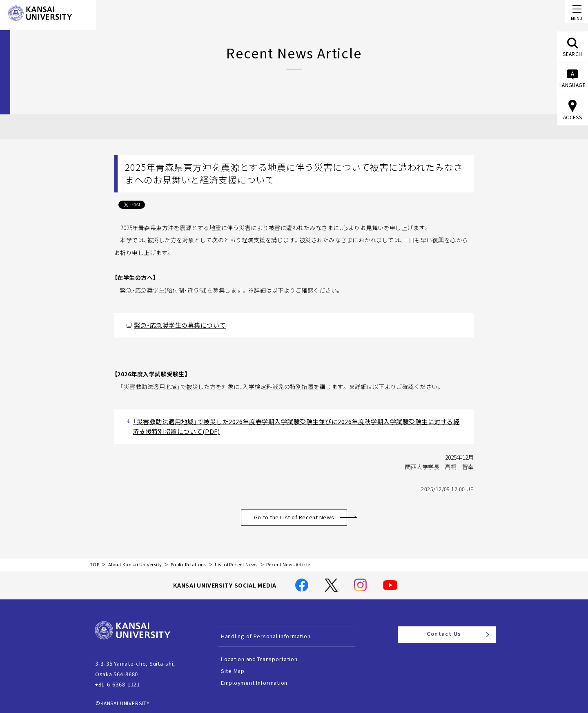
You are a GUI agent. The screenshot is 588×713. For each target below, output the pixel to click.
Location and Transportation (269, 655)
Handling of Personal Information (275, 632)
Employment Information (264, 678)
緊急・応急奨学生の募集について (174, 324)
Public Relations (188, 560)
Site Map (243, 667)
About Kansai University (135, 560)
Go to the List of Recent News (303, 513)
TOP (95, 560)
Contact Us (458, 630)
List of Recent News (236, 560)
